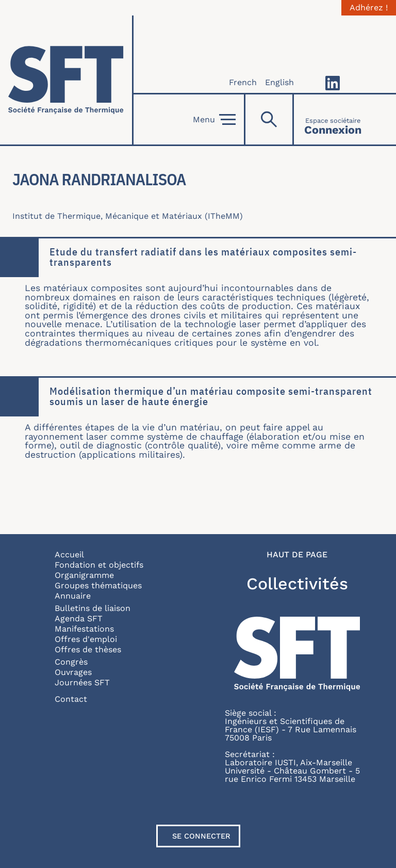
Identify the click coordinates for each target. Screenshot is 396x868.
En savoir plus (0, 239)
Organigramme (84, 575)
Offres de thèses (88, 649)
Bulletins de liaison (93, 608)
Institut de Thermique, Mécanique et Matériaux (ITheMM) (128, 216)
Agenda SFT (79, 618)
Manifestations (84, 629)
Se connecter (201, 836)
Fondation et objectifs (99, 565)
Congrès (71, 662)
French (243, 82)
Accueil (69, 554)
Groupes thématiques (98, 585)
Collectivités (297, 584)
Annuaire (73, 596)
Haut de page (297, 555)
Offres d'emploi (86, 639)
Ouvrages (73, 672)
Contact (71, 699)
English (279, 82)
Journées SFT (82, 682)
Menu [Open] (214, 120)
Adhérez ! (369, 8)
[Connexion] (333, 119)
